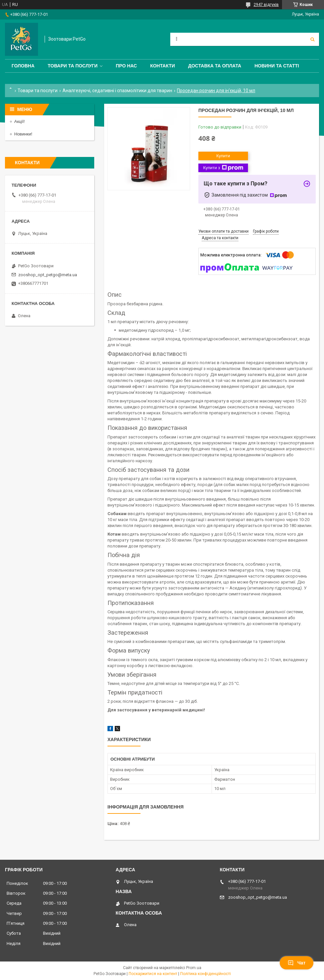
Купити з (223, 168)
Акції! (20, 121)
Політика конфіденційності (205, 974)
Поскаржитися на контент (153, 974)
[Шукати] (312, 39)
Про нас (126, 66)
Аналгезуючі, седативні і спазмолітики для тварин (117, 91)
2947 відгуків (266, 5)
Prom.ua (194, 968)
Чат (297, 963)
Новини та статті (277, 66)
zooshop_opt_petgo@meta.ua (48, 275)
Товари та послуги (73, 66)
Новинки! (23, 134)
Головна (23, 66)
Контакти (162, 66)
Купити (223, 156)
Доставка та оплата (215, 66)
